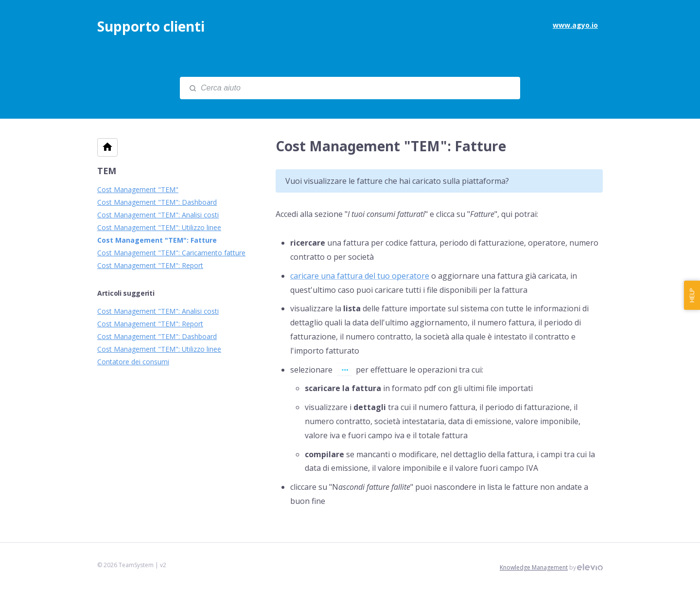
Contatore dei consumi (133, 362)
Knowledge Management (534, 567)
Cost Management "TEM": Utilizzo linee (159, 227)
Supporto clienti (151, 26)
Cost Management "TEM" (138, 189)
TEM (107, 171)
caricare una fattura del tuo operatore (360, 276)
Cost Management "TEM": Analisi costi (158, 215)
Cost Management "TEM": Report (150, 265)
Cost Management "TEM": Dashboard (157, 202)
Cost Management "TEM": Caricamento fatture (171, 253)
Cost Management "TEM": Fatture (157, 240)
